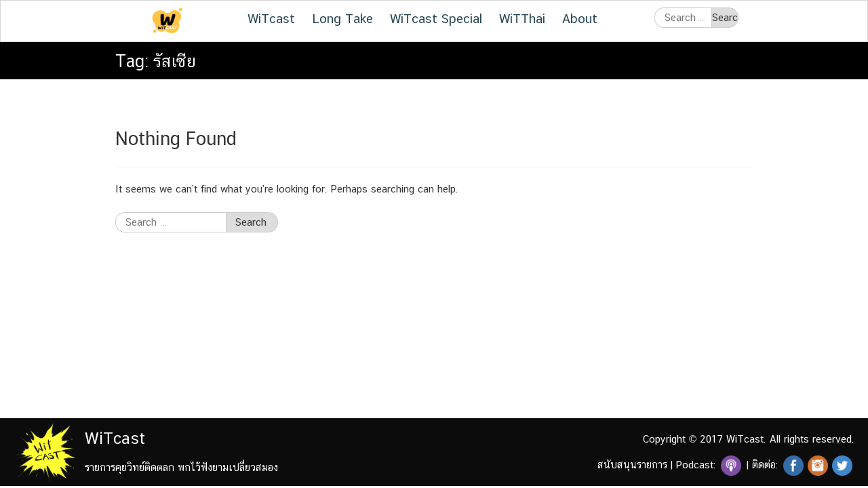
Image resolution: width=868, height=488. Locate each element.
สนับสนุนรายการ (632, 465)
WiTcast (271, 18)
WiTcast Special (436, 18)
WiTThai (522, 18)
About (580, 18)
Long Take (342, 18)
